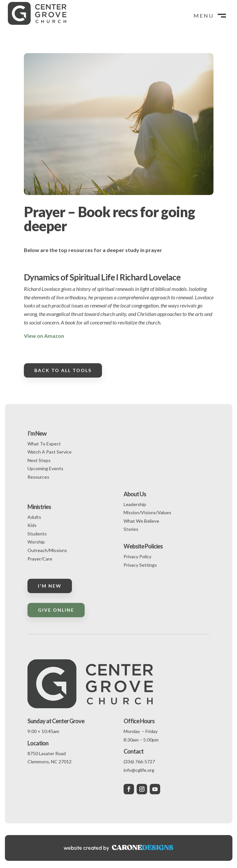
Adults (34, 517)
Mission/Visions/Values (147, 512)
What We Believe (141, 521)
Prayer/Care (40, 559)
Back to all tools (63, 370)
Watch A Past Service (50, 452)
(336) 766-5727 (139, 762)
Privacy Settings (140, 565)
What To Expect (44, 444)
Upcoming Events (45, 468)
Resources (38, 477)
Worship (36, 542)
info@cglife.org (139, 770)
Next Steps (39, 460)
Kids (32, 525)
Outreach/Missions (47, 550)
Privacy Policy (137, 556)
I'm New (50, 586)
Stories (131, 529)
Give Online (56, 610)
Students (37, 534)
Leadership (135, 504)
